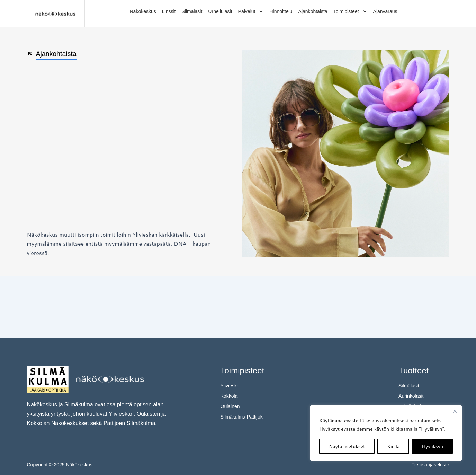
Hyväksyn (432, 446)
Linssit (169, 11)
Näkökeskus (143, 11)
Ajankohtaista (313, 11)
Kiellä (393, 446)
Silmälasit (192, 11)
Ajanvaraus (385, 11)
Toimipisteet (350, 11)
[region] (386, 433)
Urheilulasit (220, 11)
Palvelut (251, 11)
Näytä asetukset (347, 446)
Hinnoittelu (281, 11)
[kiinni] (455, 411)
